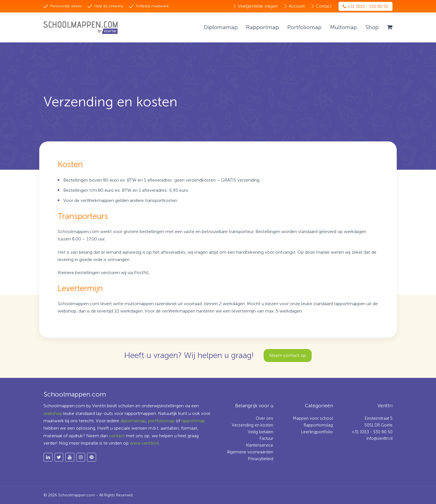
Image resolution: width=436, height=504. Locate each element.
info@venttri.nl (379, 438)
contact (117, 436)
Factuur (266, 438)
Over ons (264, 418)
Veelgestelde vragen (258, 6)
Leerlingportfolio (317, 432)
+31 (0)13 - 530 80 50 (365, 7)
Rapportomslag (318, 425)
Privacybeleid (261, 459)
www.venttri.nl (144, 443)
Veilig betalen (261, 432)
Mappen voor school (313, 418)
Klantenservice (260, 445)
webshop (53, 413)
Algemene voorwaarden (250, 452)
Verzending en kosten (252, 425)
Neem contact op (288, 355)
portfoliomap (161, 421)
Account (297, 6)
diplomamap (133, 421)
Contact (324, 6)
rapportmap (193, 421)
